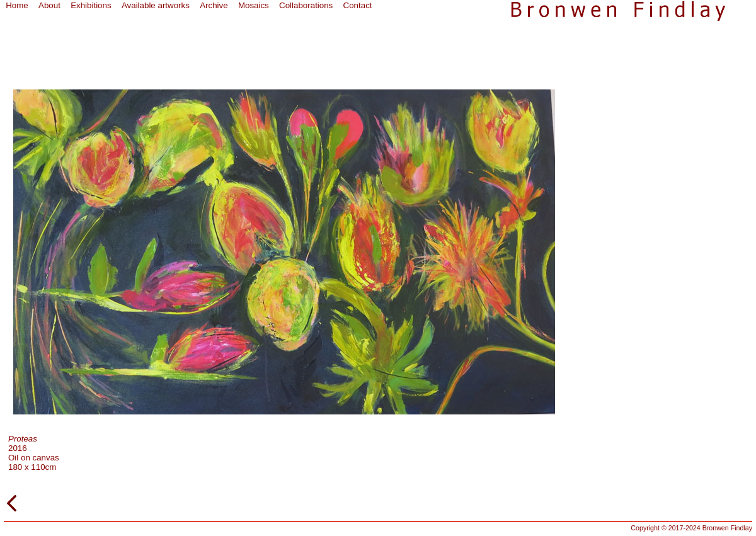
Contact (358, 5)
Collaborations (306, 5)
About (49, 5)
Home (17, 5)
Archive (214, 5)
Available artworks (156, 5)
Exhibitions (91, 5)
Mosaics (254, 5)
